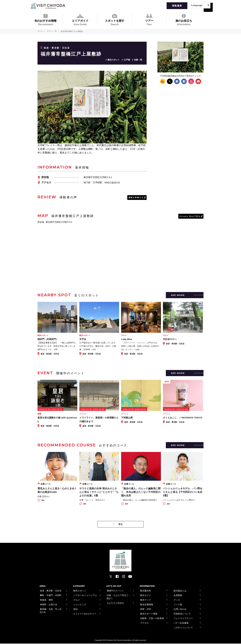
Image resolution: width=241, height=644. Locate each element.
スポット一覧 (53, 31)
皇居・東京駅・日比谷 (57, 48)
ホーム (40, 31)
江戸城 (127, 60)
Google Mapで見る (189, 217)
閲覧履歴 (177, 6)
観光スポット (114, 60)
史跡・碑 (138, 60)
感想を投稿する (135, 198)
